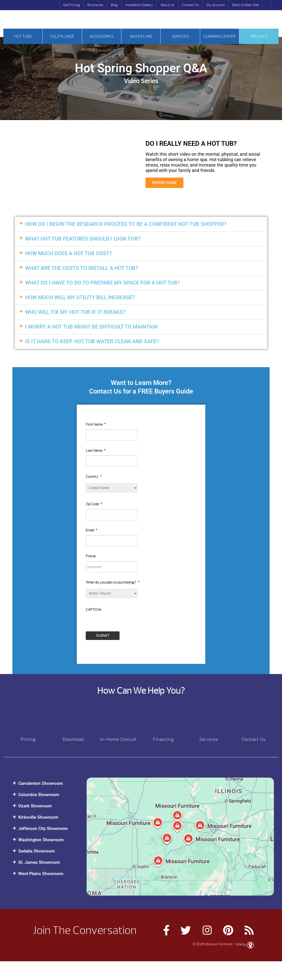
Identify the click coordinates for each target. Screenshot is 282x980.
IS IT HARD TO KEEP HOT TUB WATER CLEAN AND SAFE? (92, 342)
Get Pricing (72, 5)
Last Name (96, 451)
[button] (141, 224)
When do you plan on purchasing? (113, 582)
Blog (114, 5)
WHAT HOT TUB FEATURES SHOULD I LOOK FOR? (83, 239)
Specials (259, 36)
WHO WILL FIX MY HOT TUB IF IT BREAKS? (75, 312)
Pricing (28, 739)
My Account (216, 5)
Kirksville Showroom (38, 817)
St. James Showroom (39, 862)
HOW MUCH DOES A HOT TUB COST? (68, 254)
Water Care (141, 36)
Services (180, 36)
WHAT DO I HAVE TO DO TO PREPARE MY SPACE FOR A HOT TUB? (102, 283)
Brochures (95, 5)
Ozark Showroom (35, 806)
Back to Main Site (246, 5)
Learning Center (220, 36)
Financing (164, 739)
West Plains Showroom (41, 874)
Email (91, 530)
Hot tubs (23, 36)
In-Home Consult (118, 739)
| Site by (243, 944)
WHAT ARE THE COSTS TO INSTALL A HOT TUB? (81, 268)
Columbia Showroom (39, 795)
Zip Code (94, 504)
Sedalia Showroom (37, 851)
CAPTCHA (94, 610)
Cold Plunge (62, 36)
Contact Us (190, 5)
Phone (91, 556)
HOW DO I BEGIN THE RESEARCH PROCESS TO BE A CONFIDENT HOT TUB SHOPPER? (126, 224)
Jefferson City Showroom (43, 828)
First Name (96, 424)
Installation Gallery (139, 5)
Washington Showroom (41, 840)
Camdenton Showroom (41, 783)
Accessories (102, 36)
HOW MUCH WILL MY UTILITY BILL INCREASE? (80, 298)
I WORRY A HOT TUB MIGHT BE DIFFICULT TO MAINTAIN (91, 327)
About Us (167, 5)
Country (94, 477)
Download (73, 739)
